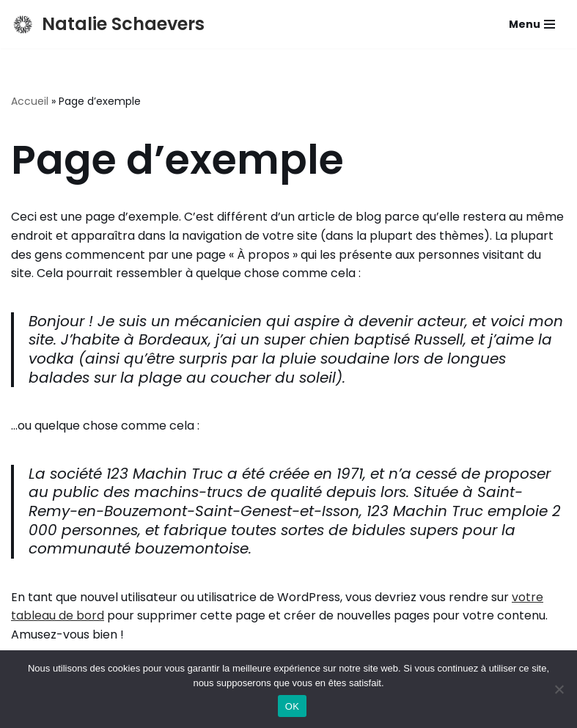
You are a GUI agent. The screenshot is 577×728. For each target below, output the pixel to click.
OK (292, 706)
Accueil (30, 101)
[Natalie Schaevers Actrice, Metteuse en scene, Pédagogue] (108, 24)
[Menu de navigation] (532, 24)
